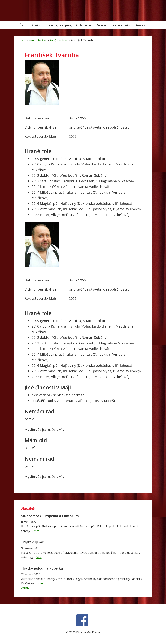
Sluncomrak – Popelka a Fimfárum (50, 516)
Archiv (25, 588)
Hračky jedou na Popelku (42, 568)
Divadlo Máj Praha (38, 11)
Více (37, 531)
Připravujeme (33, 542)
